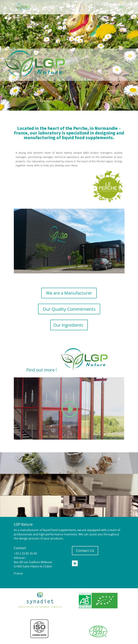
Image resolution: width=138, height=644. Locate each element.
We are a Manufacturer (69, 293)
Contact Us (85, 551)
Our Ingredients (68, 325)
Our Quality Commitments (69, 309)
